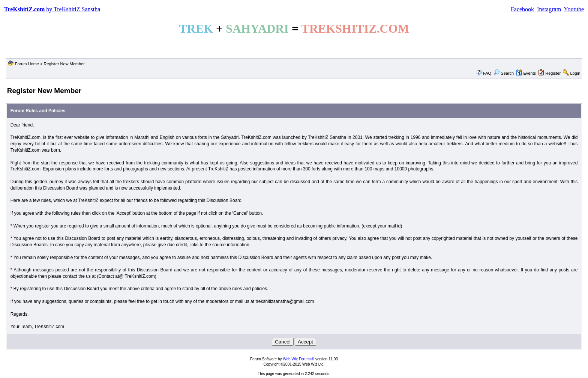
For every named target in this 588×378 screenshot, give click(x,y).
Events (526, 73)
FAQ (487, 73)
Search (504, 73)
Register (553, 73)
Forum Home (27, 64)
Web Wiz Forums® (298, 359)
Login (575, 73)
